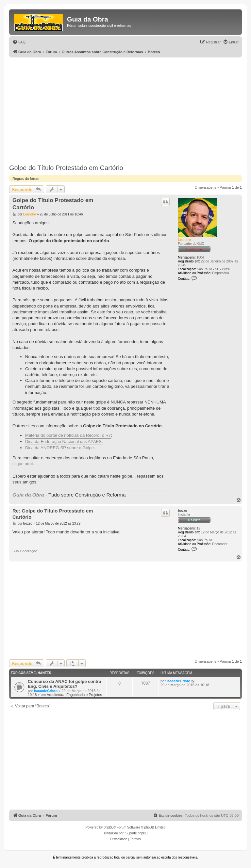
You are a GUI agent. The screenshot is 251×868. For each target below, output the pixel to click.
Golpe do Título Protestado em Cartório (66, 168)
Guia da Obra (28, 495)
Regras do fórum (26, 179)
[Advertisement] (125, 106)
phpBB (109, 827)
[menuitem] (19, 42)
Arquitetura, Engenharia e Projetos (74, 695)
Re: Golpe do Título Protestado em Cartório (53, 514)
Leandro (184, 240)
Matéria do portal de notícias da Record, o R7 (68, 435)
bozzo (182, 511)
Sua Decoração (25, 551)
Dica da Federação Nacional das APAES (63, 442)
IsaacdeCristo (46, 691)
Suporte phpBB (137, 833)
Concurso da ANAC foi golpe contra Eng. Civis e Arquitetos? (64, 684)
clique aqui (23, 464)
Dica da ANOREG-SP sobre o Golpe (59, 448)
